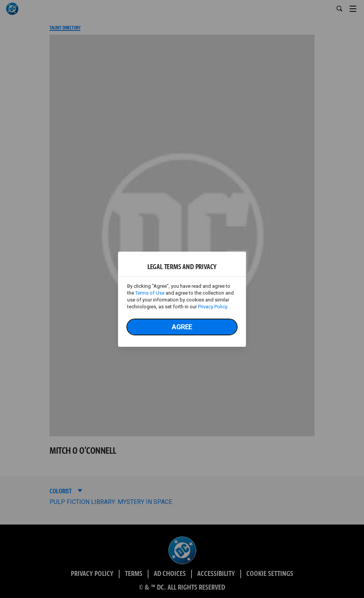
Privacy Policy (212, 307)
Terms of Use (150, 293)
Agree (182, 327)
